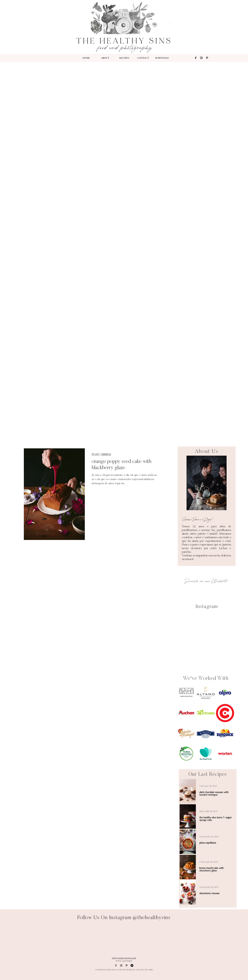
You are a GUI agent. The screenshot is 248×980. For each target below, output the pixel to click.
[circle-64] (132, 965)
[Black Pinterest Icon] (207, 58)
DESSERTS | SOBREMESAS (101, 454)
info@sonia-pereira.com (124, 958)
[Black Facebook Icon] (196, 58)
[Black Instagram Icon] (201, 58)
